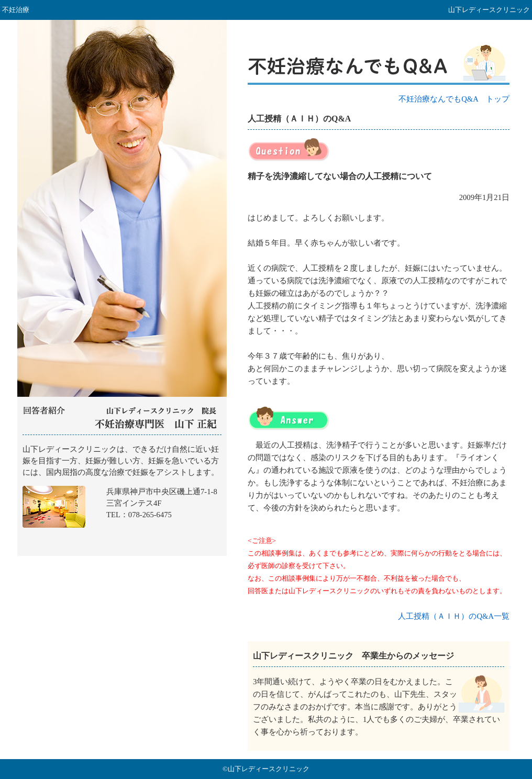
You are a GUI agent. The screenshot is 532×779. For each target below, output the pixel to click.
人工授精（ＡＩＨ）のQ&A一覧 (454, 616)
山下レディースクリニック (122, 496)
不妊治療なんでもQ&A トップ (454, 99)
